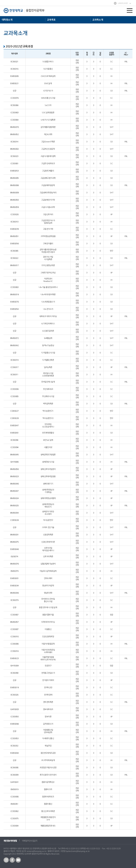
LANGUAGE (123, 3)
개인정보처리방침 (10, 841)
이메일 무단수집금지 (30, 841)
